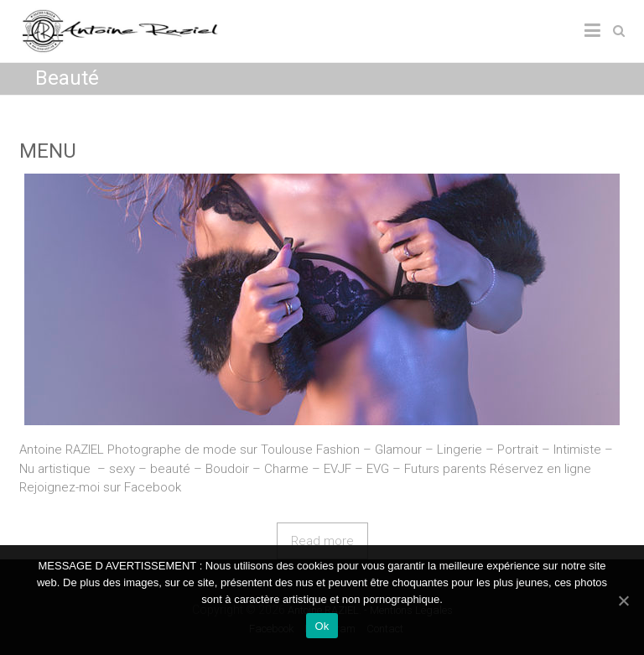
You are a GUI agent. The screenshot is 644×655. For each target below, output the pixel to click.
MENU (48, 151)
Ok (322, 626)
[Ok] (623, 600)
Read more (322, 541)
